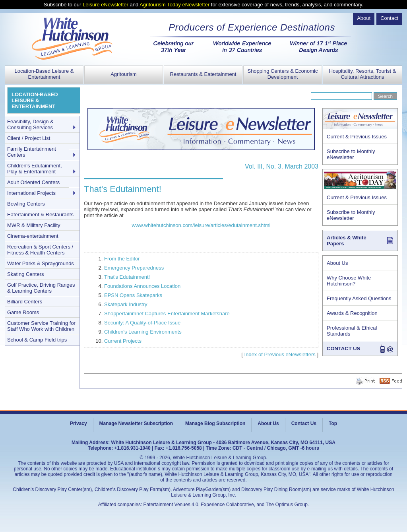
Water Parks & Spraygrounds (41, 263)
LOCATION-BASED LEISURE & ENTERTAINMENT (35, 100)
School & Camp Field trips (37, 340)
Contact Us (304, 423)
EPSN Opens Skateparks (133, 295)
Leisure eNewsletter (106, 5)
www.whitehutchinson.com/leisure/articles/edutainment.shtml (201, 225)
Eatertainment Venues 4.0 (171, 505)
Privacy (78, 423)
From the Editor (122, 259)
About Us (337, 263)
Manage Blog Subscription (215, 423)
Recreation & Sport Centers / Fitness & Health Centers (40, 250)
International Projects (31, 193)
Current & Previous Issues (357, 137)
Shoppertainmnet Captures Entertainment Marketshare (167, 314)
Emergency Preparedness (134, 268)
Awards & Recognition (352, 313)
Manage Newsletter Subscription (136, 423)
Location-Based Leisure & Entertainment (44, 74)
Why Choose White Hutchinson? (349, 281)
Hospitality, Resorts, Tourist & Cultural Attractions (363, 74)
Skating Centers (26, 274)
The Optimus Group (287, 505)
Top (333, 423)
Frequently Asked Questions (359, 298)
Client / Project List (29, 138)
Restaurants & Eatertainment (203, 74)
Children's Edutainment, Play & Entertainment (35, 169)
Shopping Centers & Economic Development (282, 74)
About (364, 18)
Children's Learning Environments (143, 332)
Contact (389, 18)
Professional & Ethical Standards (352, 331)
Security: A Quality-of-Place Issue (142, 323)
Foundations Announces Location (142, 286)
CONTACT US (343, 349)
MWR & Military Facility (34, 225)
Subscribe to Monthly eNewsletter (351, 154)
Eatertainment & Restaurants (40, 215)
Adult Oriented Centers (33, 182)
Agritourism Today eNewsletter (174, 5)
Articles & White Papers (347, 241)
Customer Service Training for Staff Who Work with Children (41, 326)
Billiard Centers (25, 302)
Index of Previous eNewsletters (280, 354)
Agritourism (124, 74)
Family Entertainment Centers (32, 152)
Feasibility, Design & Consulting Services (30, 124)
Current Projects (123, 341)
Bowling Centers (26, 204)
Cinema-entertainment (33, 236)
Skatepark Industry (126, 304)
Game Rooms (23, 312)
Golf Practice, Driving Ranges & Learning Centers (41, 288)
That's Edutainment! (127, 277)
